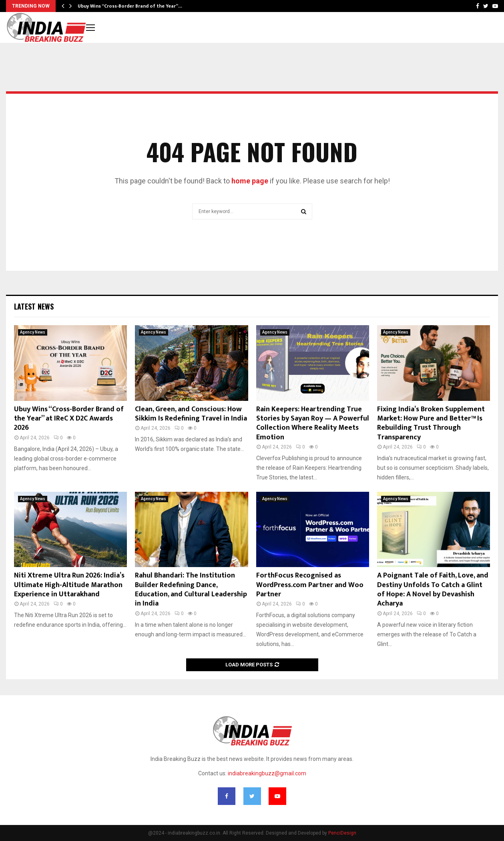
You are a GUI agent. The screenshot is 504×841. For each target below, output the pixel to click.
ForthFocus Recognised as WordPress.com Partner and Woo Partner (310, 585)
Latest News (34, 306)
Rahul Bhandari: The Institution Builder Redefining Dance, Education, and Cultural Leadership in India (191, 590)
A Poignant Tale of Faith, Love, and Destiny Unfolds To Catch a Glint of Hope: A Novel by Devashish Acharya (433, 590)
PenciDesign (342, 833)
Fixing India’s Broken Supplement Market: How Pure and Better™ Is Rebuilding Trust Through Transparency (431, 423)
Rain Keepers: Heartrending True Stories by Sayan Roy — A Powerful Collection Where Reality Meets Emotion (313, 423)
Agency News (33, 332)
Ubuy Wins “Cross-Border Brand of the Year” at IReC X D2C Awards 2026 (69, 419)
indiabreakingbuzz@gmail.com (267, 773)
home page (250, 181)
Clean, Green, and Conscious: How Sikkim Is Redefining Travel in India (191, 414)
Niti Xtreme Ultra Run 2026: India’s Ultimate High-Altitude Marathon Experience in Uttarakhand (69, 585)
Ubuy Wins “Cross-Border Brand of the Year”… (130, 6)
